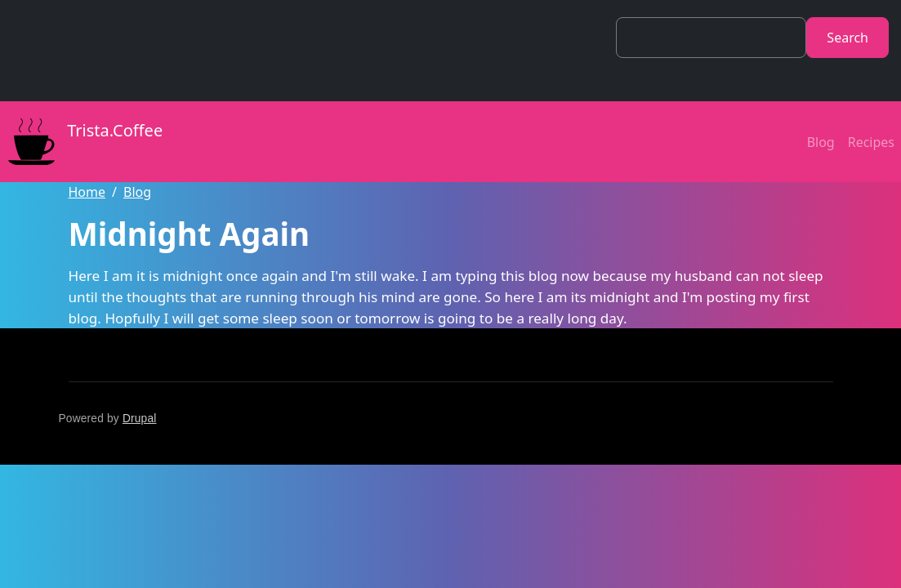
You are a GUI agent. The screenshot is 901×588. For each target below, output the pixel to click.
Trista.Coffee (81, 142)
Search (847, 38)
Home (87, 192)
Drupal (140, 419)
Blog (821, 142)
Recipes (871, 142)
